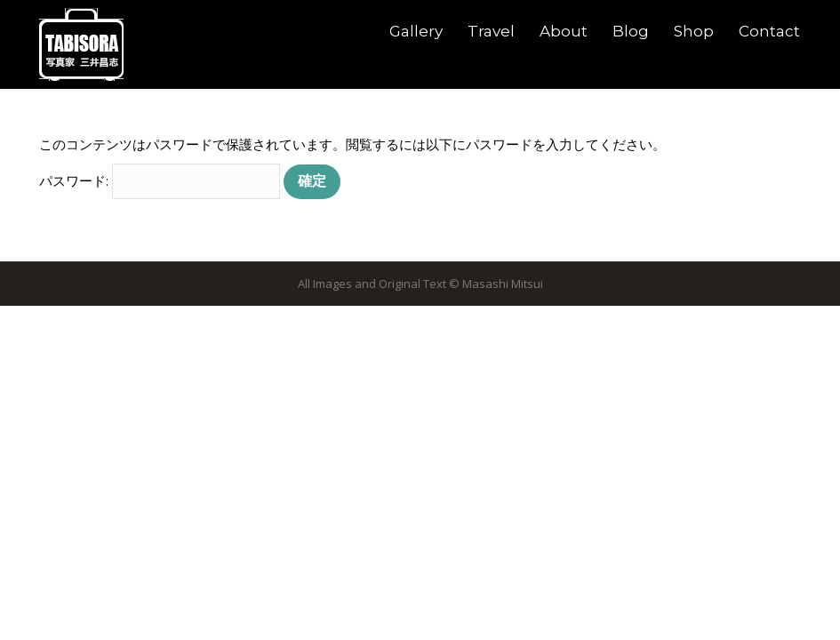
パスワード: (160, 180)
